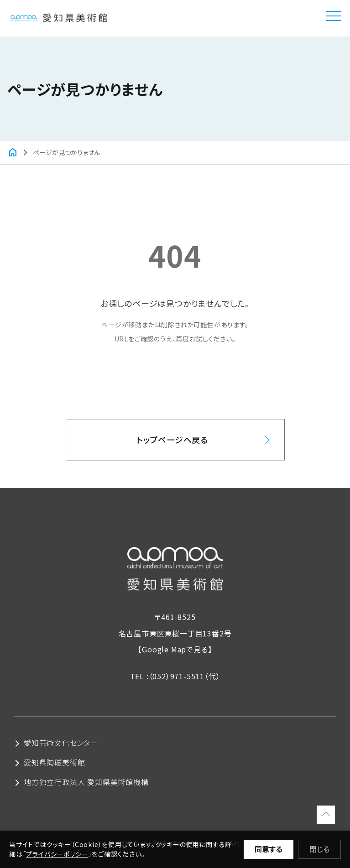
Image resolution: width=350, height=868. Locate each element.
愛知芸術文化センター (61, 743)
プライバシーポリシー (57, 854)
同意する (269, 849)
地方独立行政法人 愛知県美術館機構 (86, 782)
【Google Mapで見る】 (175, 649)
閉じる (319, 849)
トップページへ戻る (172, 439)
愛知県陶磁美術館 (54, 762)
